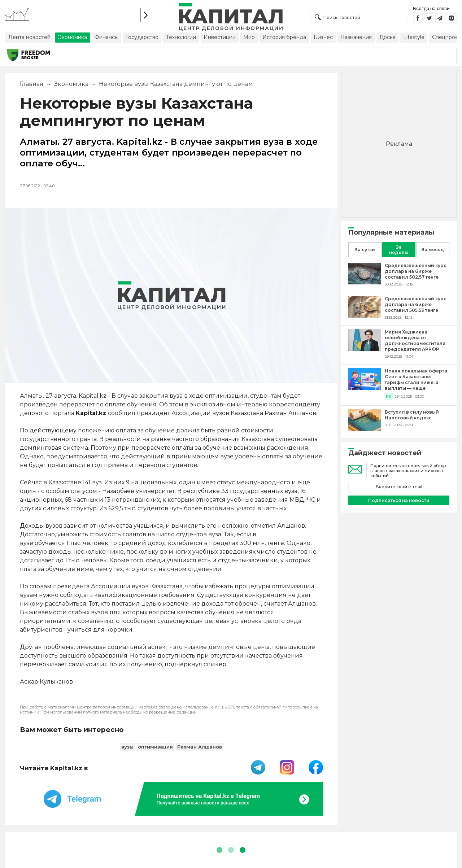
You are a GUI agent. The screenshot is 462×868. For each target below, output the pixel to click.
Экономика (73, 37)
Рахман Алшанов (200, 747)
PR (389, 396)
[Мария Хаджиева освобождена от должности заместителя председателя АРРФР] (365, 349)
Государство (142, 37)
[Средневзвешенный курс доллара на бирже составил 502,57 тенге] (365, 282)
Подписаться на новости (399, 500)
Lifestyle (414, 37)
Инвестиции (220, 37)
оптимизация (155, 747)
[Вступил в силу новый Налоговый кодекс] (365, 429)
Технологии (181, 37)
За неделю (399, 250)
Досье (387, 37)
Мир (249, 37)
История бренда (284, 37)
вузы (127, 747)
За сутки (365, 250)
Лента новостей (29, 37)
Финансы (106, 37)
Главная (32, 84)
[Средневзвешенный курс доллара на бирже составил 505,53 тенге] (365, 316)
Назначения (356, 37)
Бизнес (323, 37)
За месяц (433, 250)
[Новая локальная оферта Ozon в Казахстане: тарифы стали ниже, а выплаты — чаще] (365, 388)
